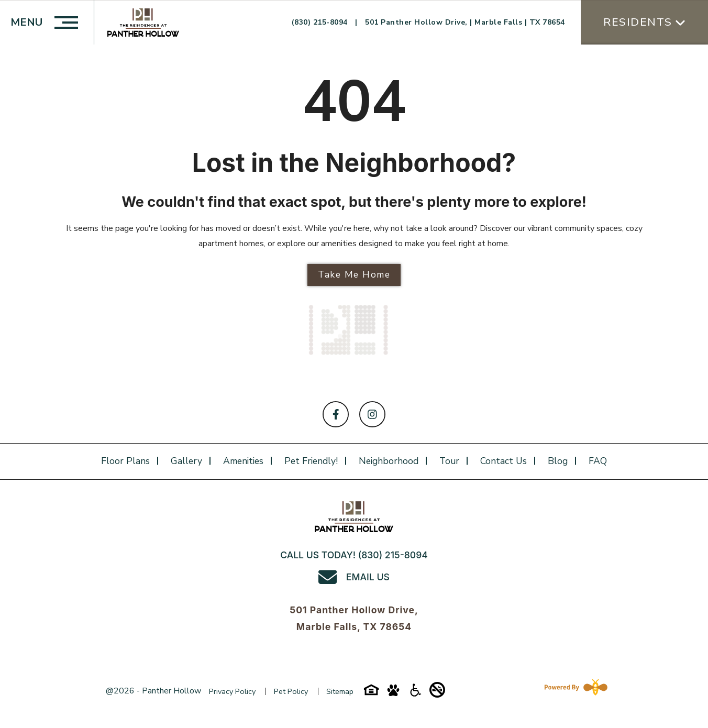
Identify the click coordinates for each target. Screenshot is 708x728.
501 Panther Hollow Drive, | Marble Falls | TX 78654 (465, 22)
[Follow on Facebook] (336, 414)
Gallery (186, 461)
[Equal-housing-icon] (371, 694)
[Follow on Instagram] (372, 414)
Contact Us (504, 461)
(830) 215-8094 (321, 22)
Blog (558, 461)
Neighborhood (389, 461)
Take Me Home (354, 274)
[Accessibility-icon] (415, 694)
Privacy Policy (232, 691)
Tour (449, 461)
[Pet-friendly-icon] (393, 694)
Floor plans (125, 461)
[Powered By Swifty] (574, 691)
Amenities (243, 461)
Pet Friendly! (311, 461)
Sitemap (340, 691)
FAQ (598, 461)
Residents (638, 22)
